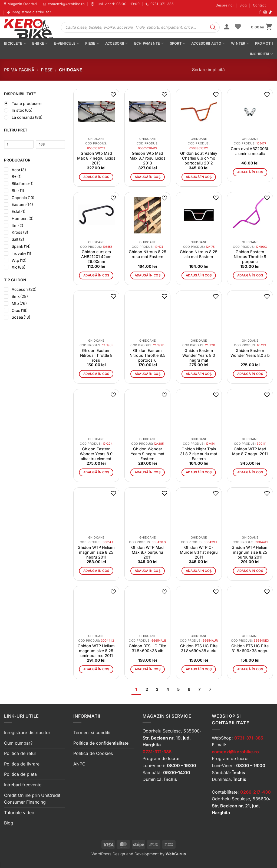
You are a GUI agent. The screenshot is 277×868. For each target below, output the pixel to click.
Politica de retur (20, 753)
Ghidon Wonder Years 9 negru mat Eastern (148, 454)
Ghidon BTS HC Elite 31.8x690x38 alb (147, 648)
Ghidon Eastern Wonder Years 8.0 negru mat (199, 355)
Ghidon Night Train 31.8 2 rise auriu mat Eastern (199, 454)
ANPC (79, 764)
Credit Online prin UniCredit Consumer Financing (32, 799)
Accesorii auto (208, 43)
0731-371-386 (157, 752)
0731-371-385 (249, 738)
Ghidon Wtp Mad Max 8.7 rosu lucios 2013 (148, 158)
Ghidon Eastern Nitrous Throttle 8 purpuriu (250, 257)
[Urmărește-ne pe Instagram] (265, 12)
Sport (178, 43)
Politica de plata (20, 774)
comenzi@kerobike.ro (235, 752)
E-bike (40, 43)
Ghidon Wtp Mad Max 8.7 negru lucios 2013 (96, 158)
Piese (92, 43)
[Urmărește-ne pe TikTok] (270, 12)
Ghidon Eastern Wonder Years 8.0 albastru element (96, 454)
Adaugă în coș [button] (96, 177)
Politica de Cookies (93, 753)
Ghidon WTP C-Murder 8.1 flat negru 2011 (199, 552)
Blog (243, 5)
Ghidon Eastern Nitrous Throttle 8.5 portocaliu (148, 355)
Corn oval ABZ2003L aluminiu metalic (250, 151)
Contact (259, 5)
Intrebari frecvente (23, 785)
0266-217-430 (255, 792)
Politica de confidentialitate (101, 743)
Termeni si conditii (92, 732)
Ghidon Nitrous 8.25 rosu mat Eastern (148, 254)
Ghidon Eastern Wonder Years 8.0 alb (250, 353)
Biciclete (15, 43)
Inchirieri (261, 54)
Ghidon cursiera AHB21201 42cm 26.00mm (96, 257)
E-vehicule (66, 43)
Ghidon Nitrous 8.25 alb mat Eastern (199, 254)
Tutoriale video (19, 813)
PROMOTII (264, 43)
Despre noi (225, 5)
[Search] (213, 27)
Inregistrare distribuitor (27, 732)
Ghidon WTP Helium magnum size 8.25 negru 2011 (96, 552)
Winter (240, 43)
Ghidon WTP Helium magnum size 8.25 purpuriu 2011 (250, 552)
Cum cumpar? (18, 743)
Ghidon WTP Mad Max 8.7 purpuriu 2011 (147, 552)
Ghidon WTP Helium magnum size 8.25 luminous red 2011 (96, 651)
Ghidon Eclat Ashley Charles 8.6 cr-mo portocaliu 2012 (199, 158)
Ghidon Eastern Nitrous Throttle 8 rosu (96, 355)
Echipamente (149, 43)
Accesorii (117, 43)
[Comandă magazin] (231, 70)
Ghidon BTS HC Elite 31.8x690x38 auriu (199, 648)
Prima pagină (19, 70)
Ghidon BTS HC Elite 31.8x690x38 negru (250, 648)
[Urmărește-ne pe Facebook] (260, 12)
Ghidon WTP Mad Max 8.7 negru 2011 (250, 451)
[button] (227, 27)
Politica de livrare (22, 764)
